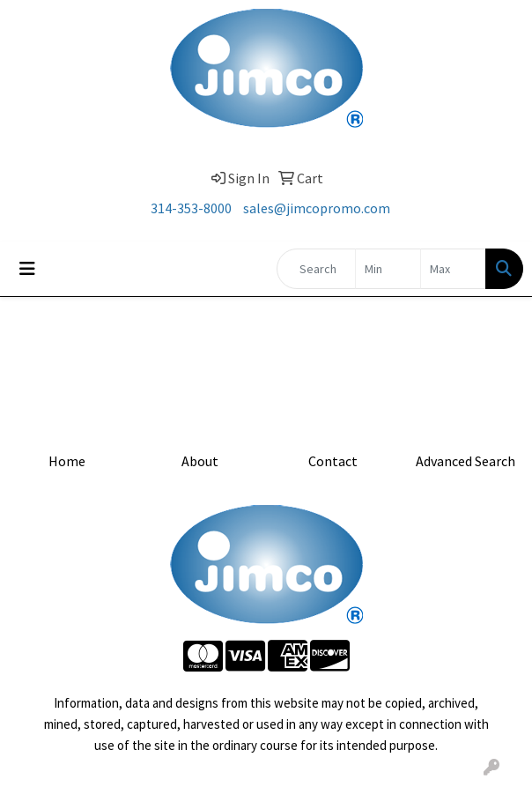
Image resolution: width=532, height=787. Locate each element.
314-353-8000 (191, 208)
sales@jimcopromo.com (317, 208)
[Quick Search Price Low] (388, 269)
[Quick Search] (316, 269)
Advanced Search (465, 461)
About (200, 461)
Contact (333, 461)
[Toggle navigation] (27, 269)
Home (67, 461)
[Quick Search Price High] (453, 269)
